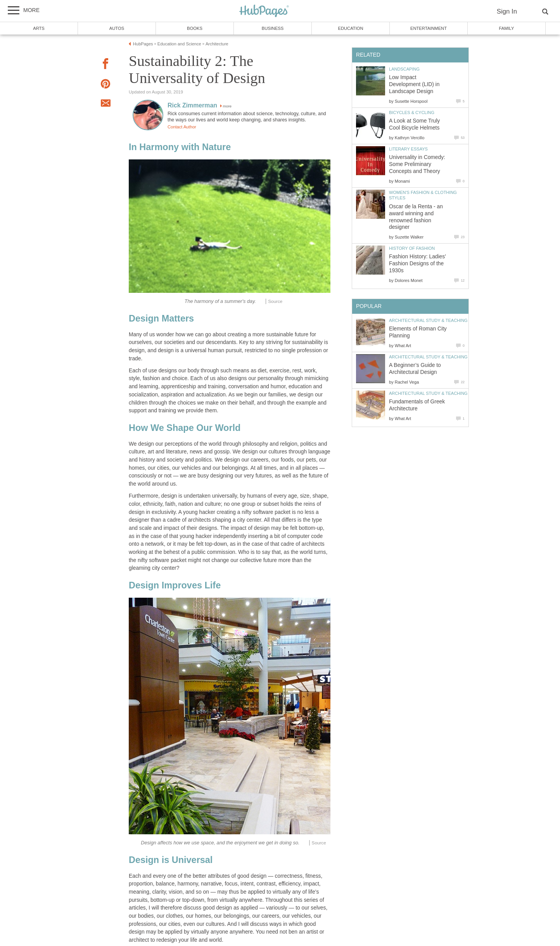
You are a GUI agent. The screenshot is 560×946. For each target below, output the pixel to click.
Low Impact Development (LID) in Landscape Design (414, 84)
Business (273, 28)
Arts (39, 28)
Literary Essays (408, 149)
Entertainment (429, 28)
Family (507, 28)
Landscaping (404, 69)
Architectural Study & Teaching (428, 320)
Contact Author (182, 127)
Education (350, 28)
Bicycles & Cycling (412, 112)
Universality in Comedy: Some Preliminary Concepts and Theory (417, 164)
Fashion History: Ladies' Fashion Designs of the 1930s (417, 264)
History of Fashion (412, 248)
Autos (117, 28)
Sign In (507, 11)
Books (195, 28)
